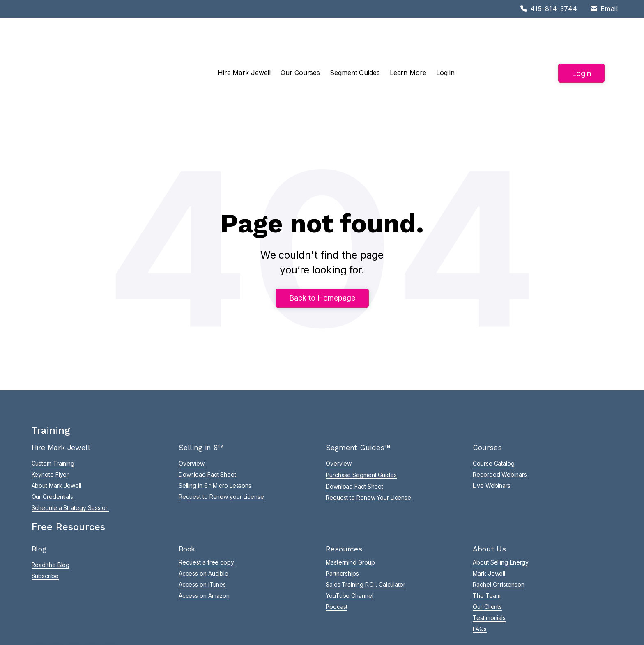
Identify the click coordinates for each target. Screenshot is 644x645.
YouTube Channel (350, 541)
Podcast (337, 552)
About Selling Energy (501, 507)
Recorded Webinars (500, 419)
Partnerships (342, 518)
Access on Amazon (204, 541)
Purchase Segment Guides (361, 420)
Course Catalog (494, 408)
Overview (192, 408)
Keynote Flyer (50, 419)
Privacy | (240, 628)
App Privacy (269, 628)
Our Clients (487, 552)
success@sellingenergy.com (403, 596)
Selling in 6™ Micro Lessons (215, 430)
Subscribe (45, 521)
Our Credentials (53, 442)
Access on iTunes (202, 529)
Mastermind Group (350, 507)
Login (581, 46)
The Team (486, 541)
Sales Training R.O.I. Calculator (366, 529)
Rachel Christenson (498, 529)
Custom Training (53, 408)
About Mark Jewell (56, 430)
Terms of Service (199, 628)
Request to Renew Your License (368, 442)
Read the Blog (51, 510)
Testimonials (489, 563)
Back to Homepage (322, 243)
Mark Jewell (489, 518)
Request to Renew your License (221, 442)
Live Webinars (492, 430)
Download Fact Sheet (207, 419)
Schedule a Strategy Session (70, 453)
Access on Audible (204, 518)
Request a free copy (206, 507)
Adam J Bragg (594, 628)
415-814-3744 (338, 596)
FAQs (480, 574)
